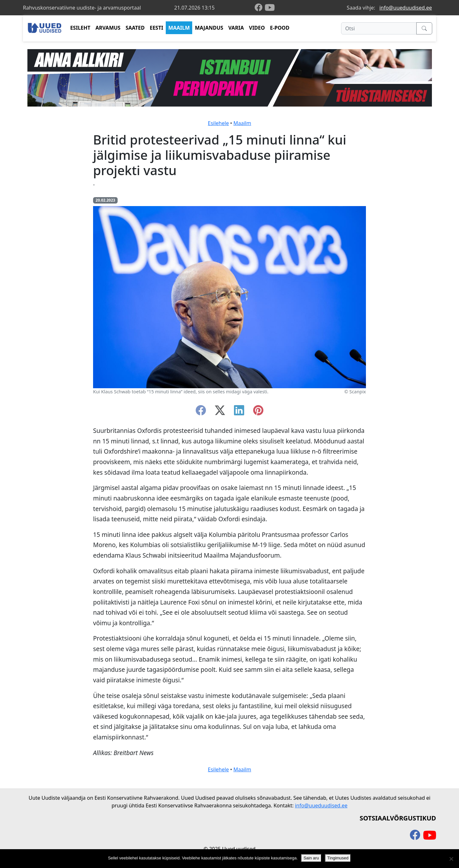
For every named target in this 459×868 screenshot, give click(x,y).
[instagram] (258, 412)
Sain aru (311, 858)
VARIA (236, 28)
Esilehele (218, 123)
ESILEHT (80, 28)
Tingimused (338, 858)
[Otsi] (379, 28)
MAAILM (179, 28)
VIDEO (257, 28)
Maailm (242, 123)
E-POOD (280, 28)
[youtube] (270, 8)
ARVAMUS (108, 28)
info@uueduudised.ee (406, 8)
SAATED (135, 28)
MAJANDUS (209, 28)
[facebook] (260, 8)
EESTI (157, 28)
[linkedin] (239, 412)
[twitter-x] (220, 412)
